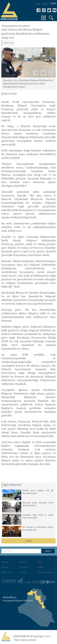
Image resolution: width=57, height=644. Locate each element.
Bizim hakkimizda (45, 573)
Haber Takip (7, 573)
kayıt (48, 551)
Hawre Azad (9, 94)
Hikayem (23, 562)
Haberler (5, 562)
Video (40, 562)
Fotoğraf (23, 573)
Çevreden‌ (24, 567)
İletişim (41, 567)
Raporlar (5, 567)
